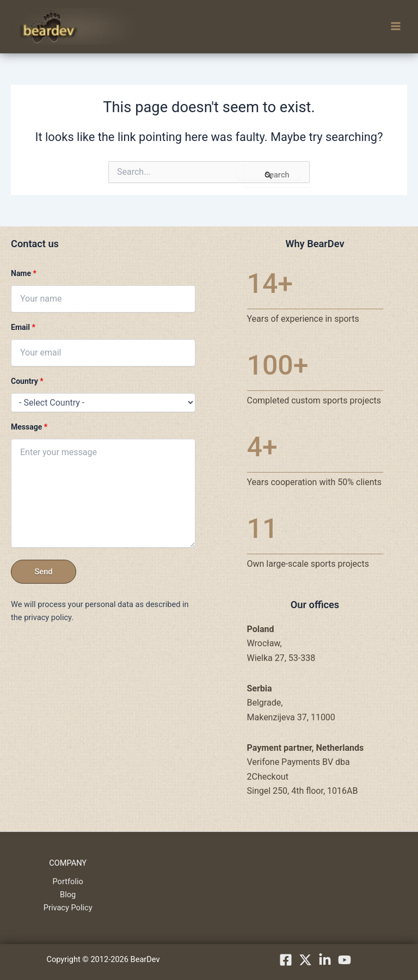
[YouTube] (345, 960)
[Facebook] (286, 960)
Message (29, 427)
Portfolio (68, 881)
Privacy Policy (68, 908)
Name (24, 273)
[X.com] (305, 960)
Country (27, 381)
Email (23, 327)
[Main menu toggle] (396, 27)
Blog (68, 895)
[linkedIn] (325, 960)
